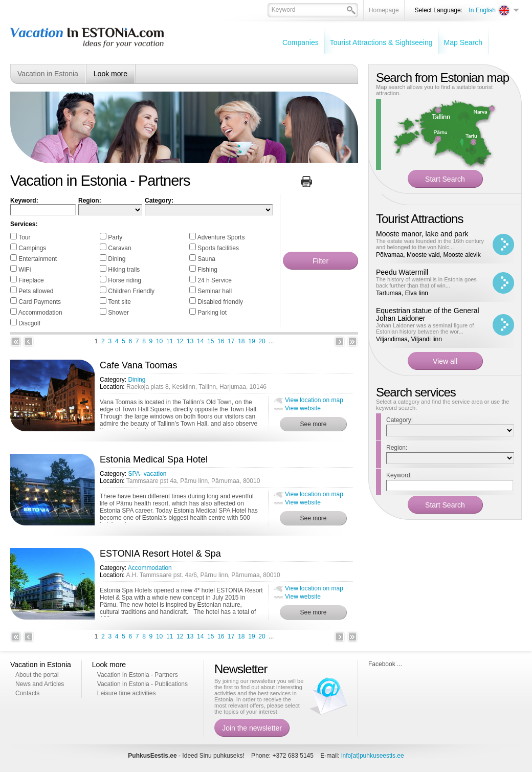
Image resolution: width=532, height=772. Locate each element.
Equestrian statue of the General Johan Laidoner (428, 314)
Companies (301, 42)
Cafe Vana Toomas (138, 365)
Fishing (207, 270)
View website (303, 408)
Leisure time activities (127, 693)
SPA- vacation (147, 474)
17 (231, 341)
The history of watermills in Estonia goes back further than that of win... (426, 282)
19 (251, 341)
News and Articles (40, 684)
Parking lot (212, 313)
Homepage (384, 10)
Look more (110, 74)
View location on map (314, 400)
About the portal (37, 675)
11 (170, 341)
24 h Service (215, 280)
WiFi (25, 270)
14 (200, 341)
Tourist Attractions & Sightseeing (381, 42)
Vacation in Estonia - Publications (142, 684)
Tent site (119, 302)
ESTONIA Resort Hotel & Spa (160, 554)
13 (190, 341)
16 (221, 341)
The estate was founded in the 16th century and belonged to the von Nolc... (430, 244)
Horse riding (125, 280)
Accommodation (40, 313)
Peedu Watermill (402, 272)
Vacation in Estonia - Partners (138, 675)
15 (210, 341)
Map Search (463, 42)
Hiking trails (124, 270)
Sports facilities (218, 248)
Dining (117, 259)
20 (262, 341)
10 (159, 341)
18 (241, 341)
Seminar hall (215, 291)
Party (115, 237)
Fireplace (31, 280)
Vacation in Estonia (48, 74)
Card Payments (40, 302)
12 (180, 341)
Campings (32, 248)
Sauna (206, 259)
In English (482, 10)
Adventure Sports (221, 237)
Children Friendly (131, 291)
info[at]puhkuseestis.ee (373, 756)
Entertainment (38, 259)
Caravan (119, 248)
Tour (24, 237)
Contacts (27, 693)
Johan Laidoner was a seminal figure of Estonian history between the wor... (425, 328)
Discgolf (29, 323)
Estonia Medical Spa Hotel (154, 459)
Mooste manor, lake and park (422, 234)
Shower (118, 313)
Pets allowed (36, 291)
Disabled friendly (220, 302)
